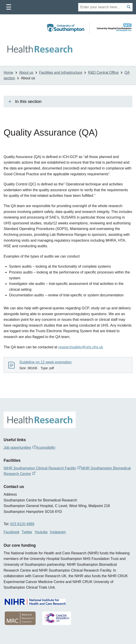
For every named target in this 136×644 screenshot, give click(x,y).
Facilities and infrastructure (61, 73)
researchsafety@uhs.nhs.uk (81, 347)
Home (8, 73)
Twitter (27, 532)
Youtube (41, 532)
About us (26, 73)
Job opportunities (20, 448)
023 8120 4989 (22, 524)
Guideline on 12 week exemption (45, 362)
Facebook (11, 532)
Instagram (58, 532)
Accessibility (46, 448)
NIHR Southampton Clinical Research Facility (42, 468)
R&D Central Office (103, 73)
